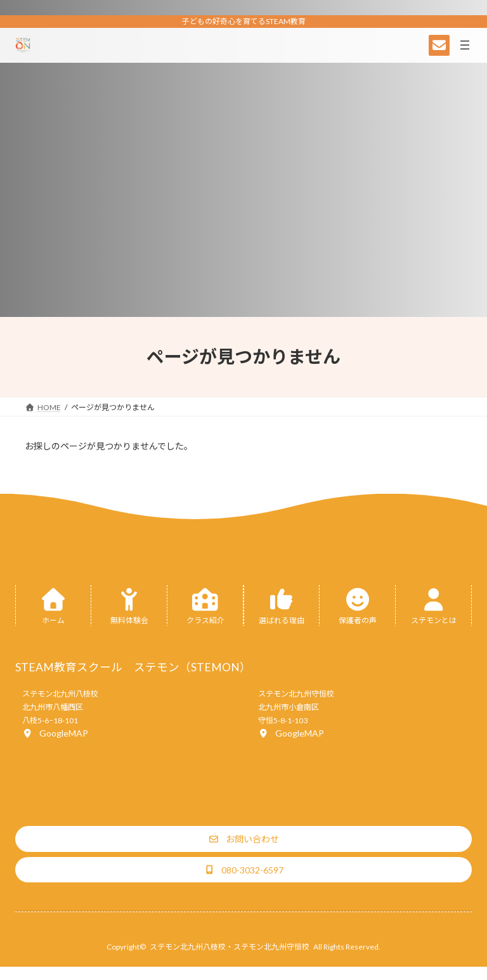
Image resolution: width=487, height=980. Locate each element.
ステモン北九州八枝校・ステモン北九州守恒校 (230, 947)
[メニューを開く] (465, 45)
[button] (55, 733)
